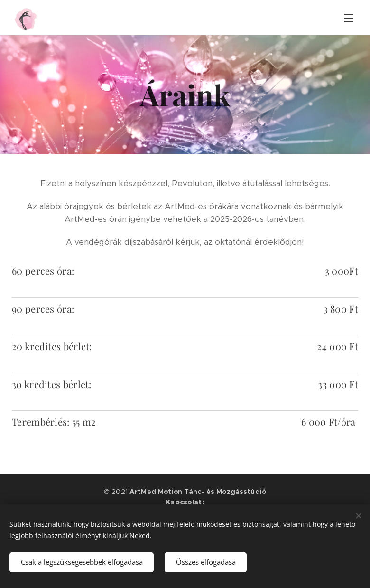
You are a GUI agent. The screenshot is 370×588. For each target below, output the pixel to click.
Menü (349, 18)
